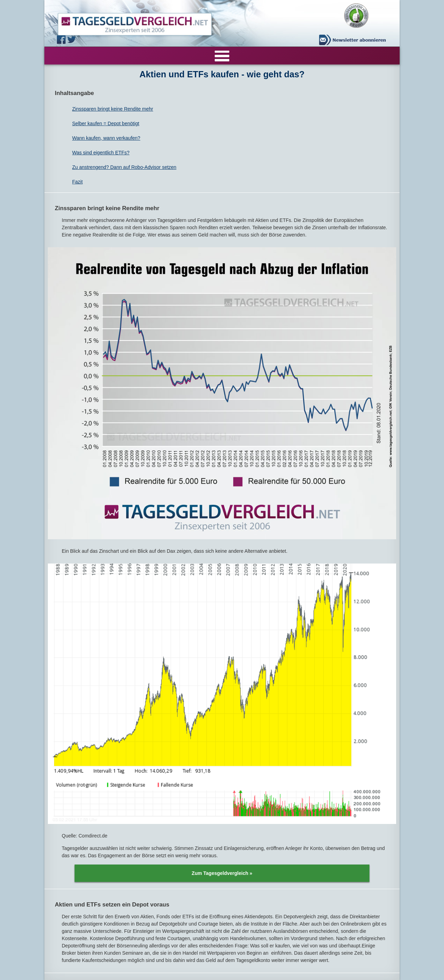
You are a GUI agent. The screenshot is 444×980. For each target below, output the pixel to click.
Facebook (62, 40)
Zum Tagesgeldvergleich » (222, 873)
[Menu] (222, 55)
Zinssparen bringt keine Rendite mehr (113, 109)
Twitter (72, 40)
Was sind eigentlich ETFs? (101, 153)
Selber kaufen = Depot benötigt (106, 123)
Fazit (77, 182)
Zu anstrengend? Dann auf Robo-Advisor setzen (124, 167)
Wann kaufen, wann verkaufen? (106, 138)
